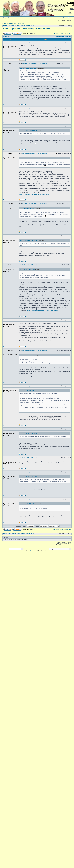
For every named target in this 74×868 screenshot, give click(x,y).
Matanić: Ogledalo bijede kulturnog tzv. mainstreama (26, 29)
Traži (69, 18)
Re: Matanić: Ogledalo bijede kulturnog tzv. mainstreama (35, 42)
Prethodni (61, 33)
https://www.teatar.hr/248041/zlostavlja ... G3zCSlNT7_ (34, 194)
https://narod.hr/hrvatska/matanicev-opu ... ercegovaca (42, 311)
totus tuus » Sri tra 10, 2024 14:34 (28, 68)
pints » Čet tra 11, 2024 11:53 (27, 269)
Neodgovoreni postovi (8, 24)
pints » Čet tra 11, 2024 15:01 (27, 391)
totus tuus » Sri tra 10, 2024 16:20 (28, 131)
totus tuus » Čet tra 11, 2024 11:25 (29, 241)
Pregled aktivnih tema (19, 24)
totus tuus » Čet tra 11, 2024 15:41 (29, 434)
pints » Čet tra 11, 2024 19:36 (27, 504)
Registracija (11, 18)
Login (5, 18)
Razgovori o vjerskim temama (28, 26)
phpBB (31, 551)
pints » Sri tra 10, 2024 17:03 (27, 158)
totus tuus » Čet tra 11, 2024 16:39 (29, 477)
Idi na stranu (56, 33)
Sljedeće (69, 33)
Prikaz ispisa (6, 37)
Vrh (4, 60)
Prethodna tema (60, 37)
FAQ (65, 18)
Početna (5, 26)
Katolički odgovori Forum (14, 26)
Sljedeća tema (68, 37)
